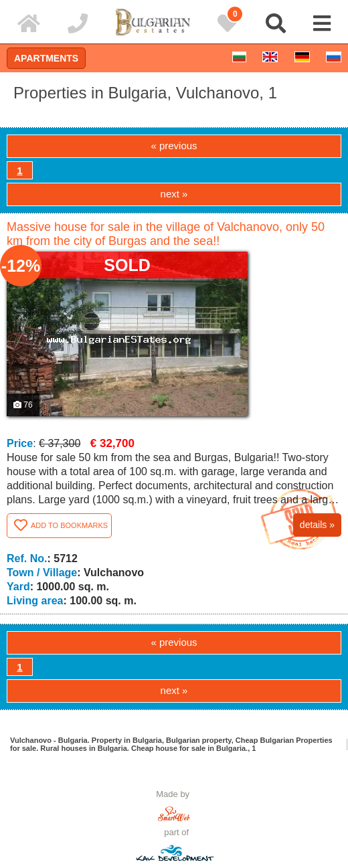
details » (317, 525)
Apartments (46, 58)
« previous (174, 146)
